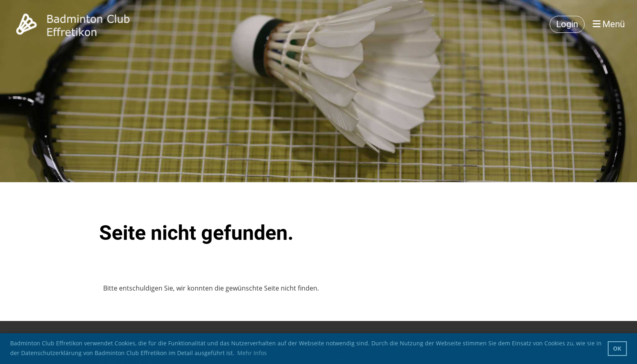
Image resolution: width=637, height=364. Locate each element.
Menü (609, 24)
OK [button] (617, 348)
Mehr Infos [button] (252, 353)
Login (567, 24)
